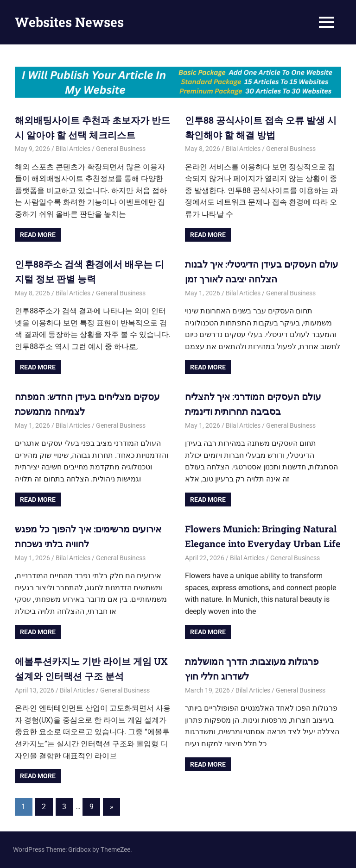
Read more (38, 235)
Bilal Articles (73, 149)
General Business (121, 149)
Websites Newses (69, 22)
